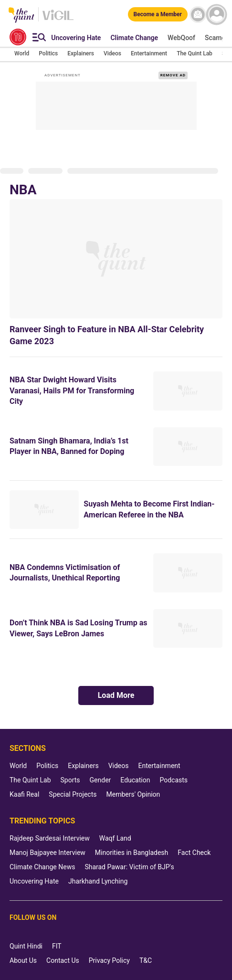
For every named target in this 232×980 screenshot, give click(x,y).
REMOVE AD (173, 75)
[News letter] (198, 15)
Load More (116, 695)
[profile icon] (216, 15)
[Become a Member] (158, 14)
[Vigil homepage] (58, 20)
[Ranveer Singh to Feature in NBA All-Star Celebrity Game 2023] (116, 259)
